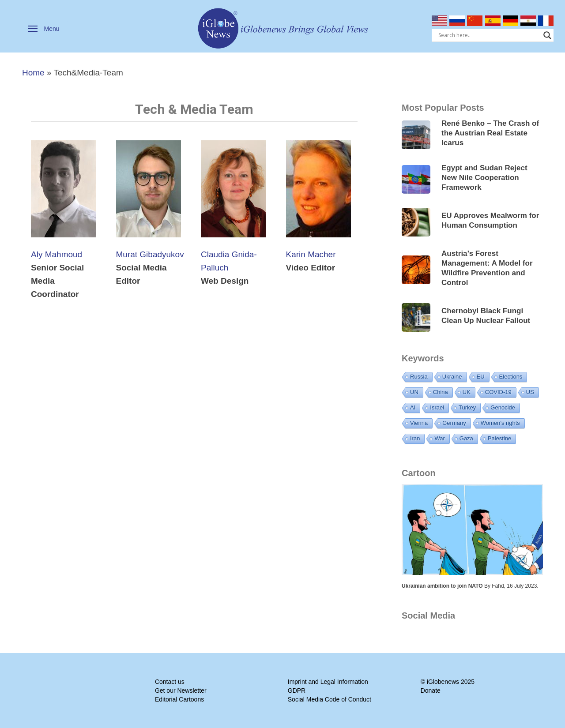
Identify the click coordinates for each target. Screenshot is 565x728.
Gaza (466, 438)
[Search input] (489, 35)
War (439, 438)
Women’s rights (500, 423)
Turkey (467, 407)
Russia (419, 377)
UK (467, 392)
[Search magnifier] (547, 35)
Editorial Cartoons (179, 699)
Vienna (419, 423)
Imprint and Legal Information (328, 682)
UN (414, 392)
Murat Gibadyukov (150, 254)
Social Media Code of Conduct (330, 699)
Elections (511, 377)
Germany (454, 423)
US (530, 392)
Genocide (503, 407)
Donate (431, 690)
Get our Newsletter (181, 690)
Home (33, 73)
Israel (437, 407)
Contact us (170, 682)
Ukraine (452, 377)
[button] (44, 29)
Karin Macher (311, 254)
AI (413, 407)
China (441, 392)
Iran (415, 438)
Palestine (499, 438)
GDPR (297, 690)
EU (481, 377)
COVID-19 (498, 392)
